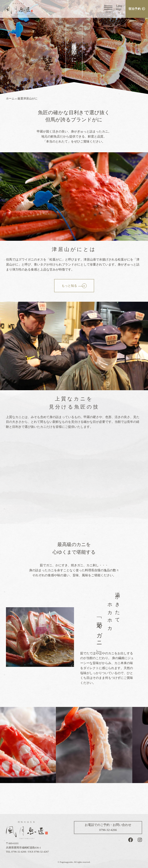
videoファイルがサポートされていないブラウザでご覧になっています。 (74, 490)
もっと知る (69, 286)
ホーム (10, 99)
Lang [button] (119, 7)
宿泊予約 (135, 9)
